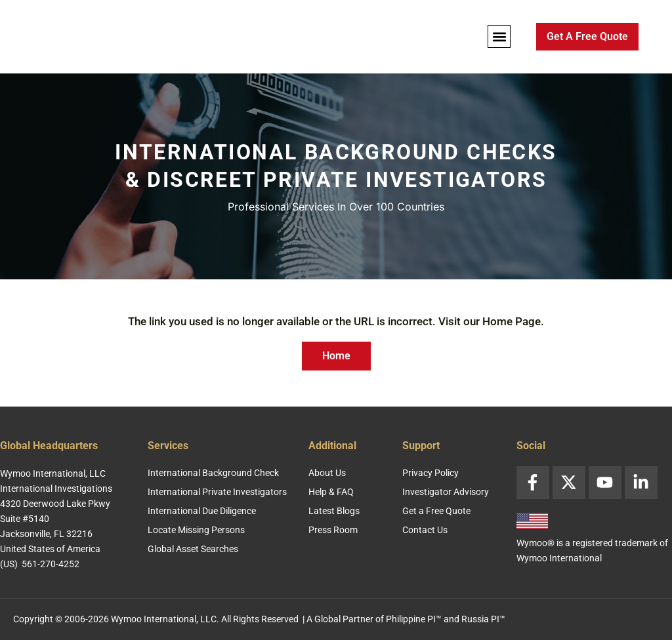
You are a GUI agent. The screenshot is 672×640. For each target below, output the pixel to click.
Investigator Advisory (446, 492)
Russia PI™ (483, 619)
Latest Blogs (334, 511)
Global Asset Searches (193, 549)
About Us (327, 473)
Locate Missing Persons (196, 530)
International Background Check (213, 473)
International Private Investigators (217, 492)
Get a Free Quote (436, 511)
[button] (499, 36)
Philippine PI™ (414, 619)
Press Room (333, 530)
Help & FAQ (331, 492)
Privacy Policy (430, 473)
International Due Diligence (202, 511)
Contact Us (425, 530)
